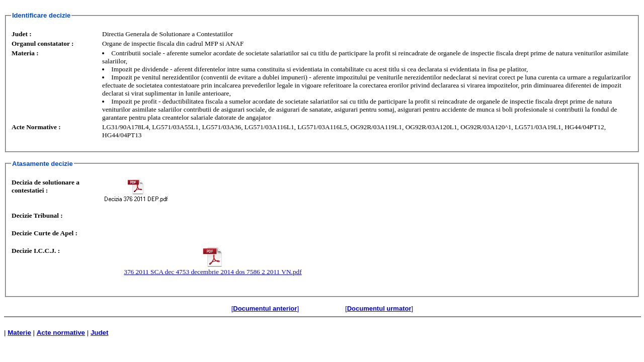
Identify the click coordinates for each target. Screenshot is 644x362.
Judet (100, 333)
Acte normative (61, 333)
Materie (19, 333)
